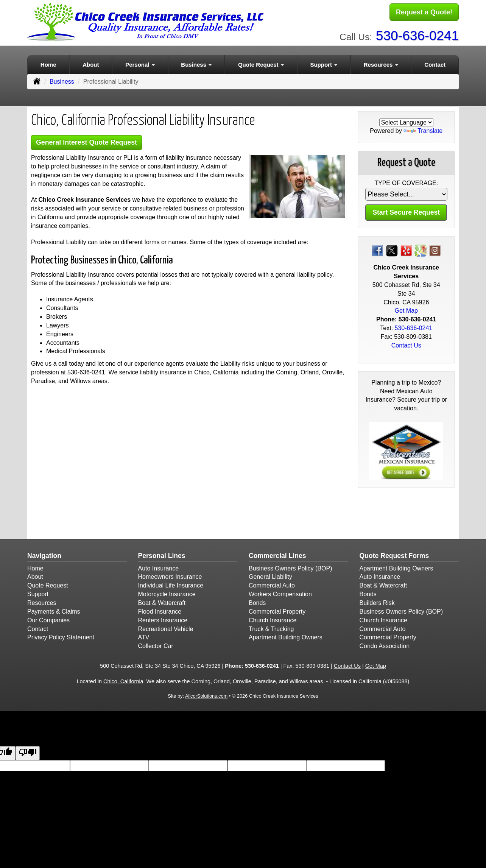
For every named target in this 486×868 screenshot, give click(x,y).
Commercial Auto (272, 584)
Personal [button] (140, 63)
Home (48, 63)
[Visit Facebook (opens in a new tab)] (377, 249)
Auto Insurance (159, 567)
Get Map (406, 309)
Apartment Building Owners (286, 636)
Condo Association (385, 645)
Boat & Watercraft (162, 602)
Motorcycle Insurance (167, 593)
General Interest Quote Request (90, 141)
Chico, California (123, 680)
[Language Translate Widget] (406, 121)
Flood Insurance (160, 610)
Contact (435, 63)
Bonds (257, 602)
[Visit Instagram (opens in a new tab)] (435, 249)
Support (38, 593)
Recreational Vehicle (166, 627)
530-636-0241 (417, 34)
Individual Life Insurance (171, 584)
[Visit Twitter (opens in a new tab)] (392, 249)
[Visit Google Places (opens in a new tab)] (421, 249)
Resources (42, 602)
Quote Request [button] (261, 63)
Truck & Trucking (271, 627)
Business (62, 80)
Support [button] (324, 63)
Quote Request (48, 584)
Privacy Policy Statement (61, 636)
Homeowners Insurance (170, 576)
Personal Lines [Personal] (162, 555)
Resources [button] (381, 63)
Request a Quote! (424, 12)
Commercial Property (277, 610)
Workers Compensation (280, 593)
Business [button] (196, 63)
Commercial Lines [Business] (277, 555)
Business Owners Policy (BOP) (291, 567)
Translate (423, 130)
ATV (144, 636)
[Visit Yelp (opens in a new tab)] (406, 249)
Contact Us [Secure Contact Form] (406, 344)
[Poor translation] (28, 752)
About (91, 63)
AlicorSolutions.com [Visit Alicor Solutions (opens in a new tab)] (206, 695)
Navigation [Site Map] (44, 555)
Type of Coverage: (406, 182)
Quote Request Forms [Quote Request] (394, 555)
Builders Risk (377, 602)
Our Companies (48, 619)
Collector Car (156, 645)
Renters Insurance (163, 619)
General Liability (270, 576)
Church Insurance (273, 619)
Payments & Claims (54, 610)
